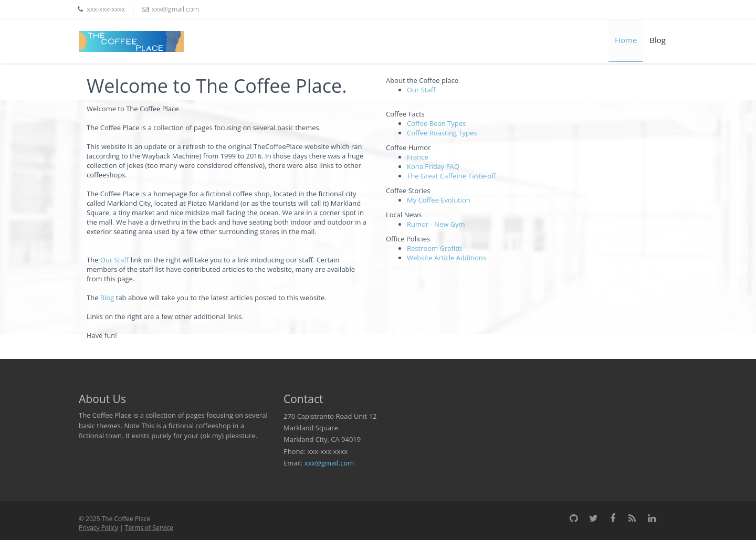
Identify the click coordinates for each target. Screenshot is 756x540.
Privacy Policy (98, 528)
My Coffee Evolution (439, 200)
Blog (658, 40)
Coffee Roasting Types (442, 133)
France (418, 157)
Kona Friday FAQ (433, 166)
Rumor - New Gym (436, 224)
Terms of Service (149, 528)
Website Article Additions (447, 258)
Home (626, 40)
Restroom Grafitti (434, 248)
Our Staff (115, 260)
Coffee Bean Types (436, 123)
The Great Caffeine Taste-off (451, 176)
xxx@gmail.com (329, 463)
